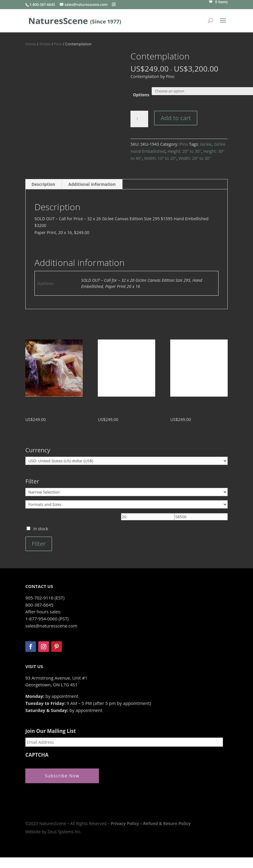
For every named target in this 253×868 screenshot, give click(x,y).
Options (141, 95)
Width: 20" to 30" (195, 158)
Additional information (92, 184)
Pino (58, 44)
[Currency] (126, 461)
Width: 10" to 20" (160, 158)
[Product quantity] (139, 119)
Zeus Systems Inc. (64, 832)
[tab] (44, 184)
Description (43, 184)
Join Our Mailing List (51, 731)
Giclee (206, 144)
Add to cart (176, 118)
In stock (41, 529)
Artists (45, 44)
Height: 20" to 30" (184, 151)
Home (31, 44)
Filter (39, 544)
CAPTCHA (37, 755)
